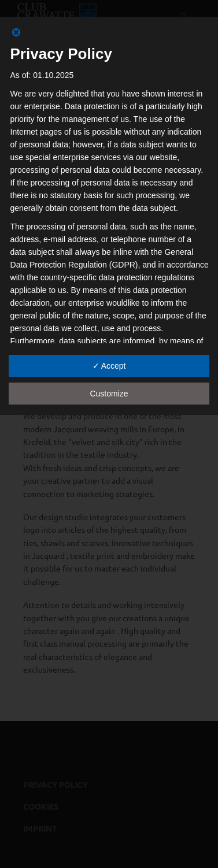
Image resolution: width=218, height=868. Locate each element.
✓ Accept (109, 366)
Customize (109, 394)
